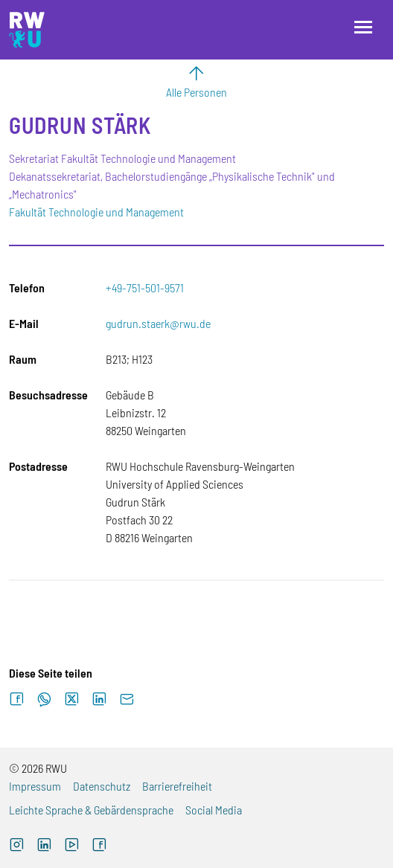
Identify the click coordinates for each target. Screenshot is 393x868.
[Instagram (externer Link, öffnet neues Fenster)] (17, 846)
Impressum (35, 786)
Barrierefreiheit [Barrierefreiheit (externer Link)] (177, 786)
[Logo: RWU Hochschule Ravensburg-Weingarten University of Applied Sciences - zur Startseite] (27, 30)
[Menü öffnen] (363, 27)
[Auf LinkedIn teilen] (99, 700)
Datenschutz (102, 786)
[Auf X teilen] (72, 700)
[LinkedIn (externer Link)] (44, 846)
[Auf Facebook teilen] (17, 700)
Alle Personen (196, 92)
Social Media (214, 810)
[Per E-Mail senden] (127, 700)
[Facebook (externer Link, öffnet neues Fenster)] (99, 846)
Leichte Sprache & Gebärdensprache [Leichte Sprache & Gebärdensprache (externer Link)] (91, 810)
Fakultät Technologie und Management (96, 212)
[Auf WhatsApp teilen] (44, 700)
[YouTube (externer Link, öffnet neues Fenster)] (72, 846)
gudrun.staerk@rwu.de (158, 323)
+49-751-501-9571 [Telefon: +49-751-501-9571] (145, 287)
